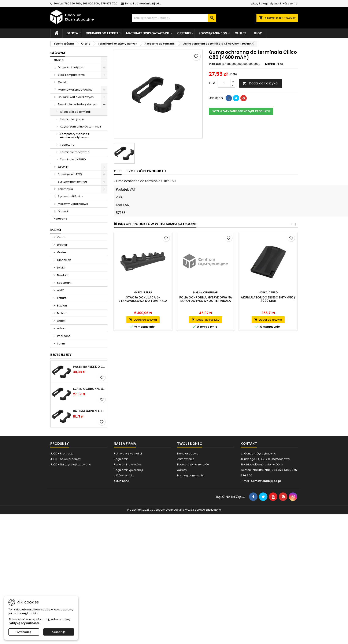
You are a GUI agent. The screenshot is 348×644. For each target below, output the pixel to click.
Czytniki (184, 33)
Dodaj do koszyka (260, 83)
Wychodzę (24, 632)
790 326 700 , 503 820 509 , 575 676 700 (91, 3)
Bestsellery (61, 355)
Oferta (72, 33)
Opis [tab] (118, 171)
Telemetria (65, 189)
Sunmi (61, 344)
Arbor (61, 328)
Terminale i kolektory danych (78, 104)
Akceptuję (59, 632)
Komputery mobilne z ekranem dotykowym (75, 136)
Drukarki (64, 211)
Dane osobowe (188, 454)
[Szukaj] (174, 18)
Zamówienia (186, 459)
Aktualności (122, 481)
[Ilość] (224, 83)
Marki (56, 230)
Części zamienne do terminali (80, 127)
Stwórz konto (288, 3)
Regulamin (121, 459)
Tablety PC (67, 145)
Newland (63, 275)
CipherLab (64, 260)
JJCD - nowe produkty (66, 459)
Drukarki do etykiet (102, 33)
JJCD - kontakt (124, 475)
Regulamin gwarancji (128, 470)
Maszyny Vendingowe (73, 204)
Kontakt (249, 444)
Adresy (182, 470)
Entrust (61, 298)
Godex (61, 252)
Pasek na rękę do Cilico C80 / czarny (89, 367)
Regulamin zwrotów (127, 464)
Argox (61, 321)
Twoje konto (190, 444)
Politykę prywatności (24, 623)
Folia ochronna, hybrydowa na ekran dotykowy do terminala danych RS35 (206, 301)
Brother (62, 245)
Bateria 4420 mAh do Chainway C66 (89, 411)
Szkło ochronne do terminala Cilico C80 (89, 389)
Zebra (61, 237)
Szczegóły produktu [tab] (146, 171)
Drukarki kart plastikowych (76, 97)
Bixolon (62, 306)
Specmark (64, 283)
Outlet (240, 33)
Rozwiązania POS (213, 33)
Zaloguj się (266, 3)
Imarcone (64, 336)
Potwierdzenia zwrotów (193, 464)
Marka (270, 64)
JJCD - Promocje (62, 454)
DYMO (61, 268)
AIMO (60, 290)
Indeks (214, 64)
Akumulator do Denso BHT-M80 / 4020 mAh (268, 299)
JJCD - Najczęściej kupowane (71, 464)
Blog (258, 33)
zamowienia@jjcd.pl (149, 3)
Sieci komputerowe (71, 75)
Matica (61, 313)
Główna (58, 53)
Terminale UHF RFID (73, 159)
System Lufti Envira (70, 196)
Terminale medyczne (75, 152)
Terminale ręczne (72, 119)
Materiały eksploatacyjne (148, 33)
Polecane (60, 219)
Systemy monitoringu (72, 182)
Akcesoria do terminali (76, 112)
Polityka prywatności (128, 454)
